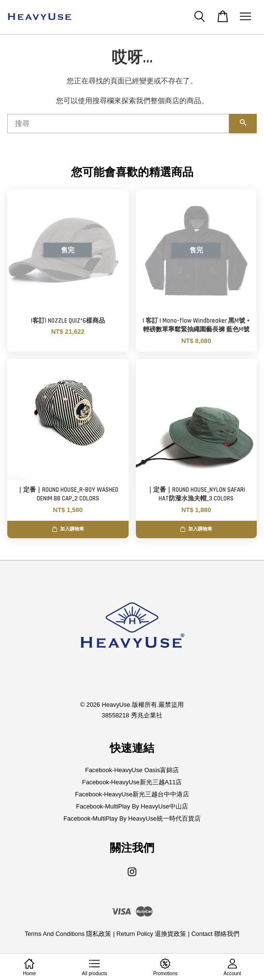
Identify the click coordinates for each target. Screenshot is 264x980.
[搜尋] (118, 124)
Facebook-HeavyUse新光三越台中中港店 (132, 794)
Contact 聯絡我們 (215, 934)
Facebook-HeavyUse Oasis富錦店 (132, 770)
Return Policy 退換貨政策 (151, 934)
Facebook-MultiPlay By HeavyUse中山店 (132, 806)
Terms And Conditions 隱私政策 (68, 934)
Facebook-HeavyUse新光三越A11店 (132, 782)
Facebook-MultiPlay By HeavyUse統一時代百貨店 (132, 818)
